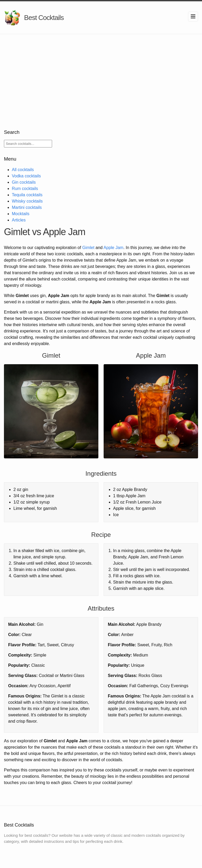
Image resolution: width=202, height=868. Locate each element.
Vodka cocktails (26, 176)
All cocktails (23, 170)
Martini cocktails (27, 207)
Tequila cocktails (27, 195)
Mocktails (21, 214)
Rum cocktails (25, 189)
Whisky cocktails (27, 201)
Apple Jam (114, 248)
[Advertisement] (101, 73)
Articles (19, 220)
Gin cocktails (24, 182)
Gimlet (88, 248)
